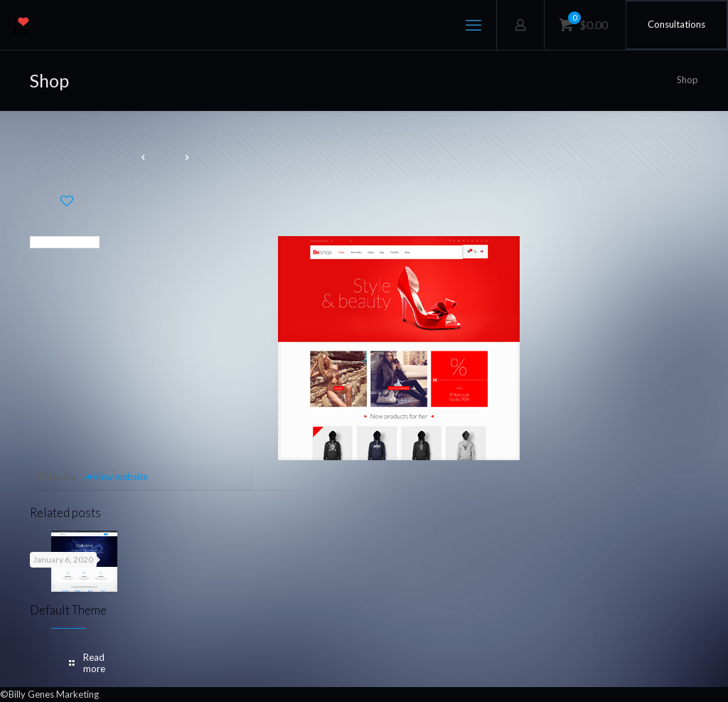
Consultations (676, 24)
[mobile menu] (473, 25)
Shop (687, 80)
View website (116, 477)
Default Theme (68, 610)
